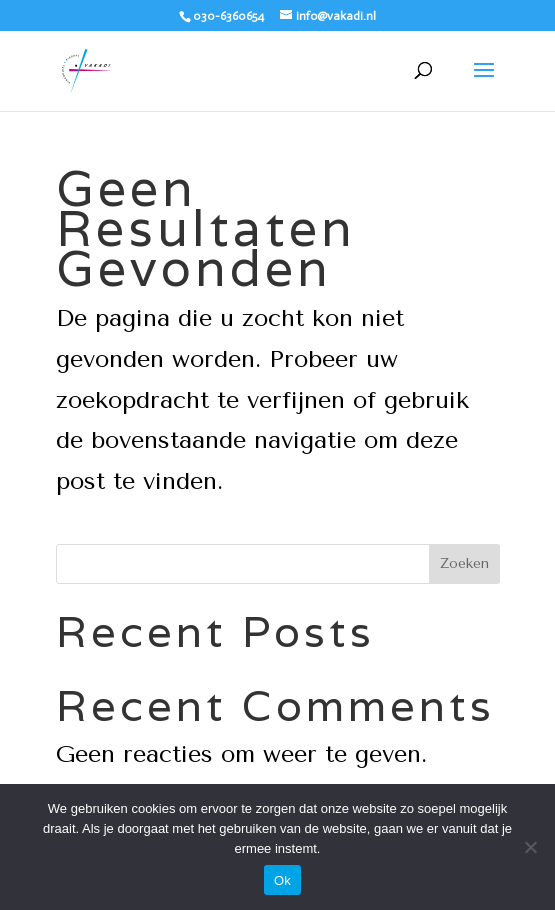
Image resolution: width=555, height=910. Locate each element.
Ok (282, 880)
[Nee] (530, 847)
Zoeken (464, 563)
